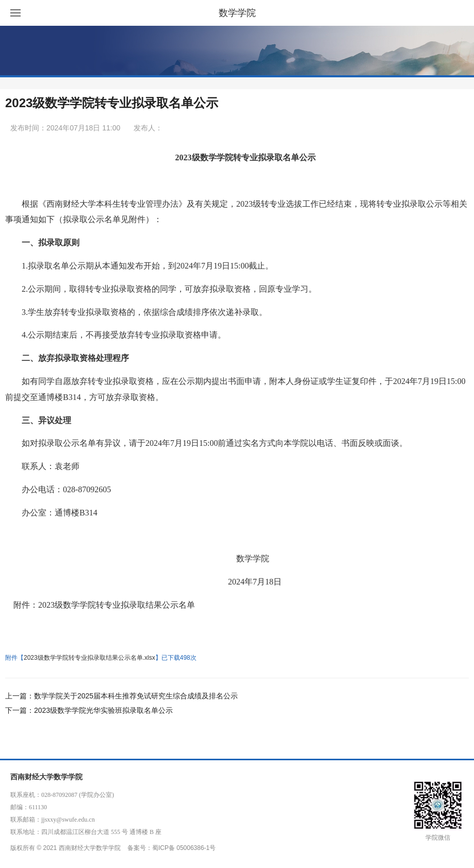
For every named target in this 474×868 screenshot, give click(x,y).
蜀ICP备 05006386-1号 (184, 848)
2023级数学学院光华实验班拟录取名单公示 (103, 710)
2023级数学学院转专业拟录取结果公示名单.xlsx (89, 658)
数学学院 (237, 13)
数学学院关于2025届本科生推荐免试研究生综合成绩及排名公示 (136, 696)
